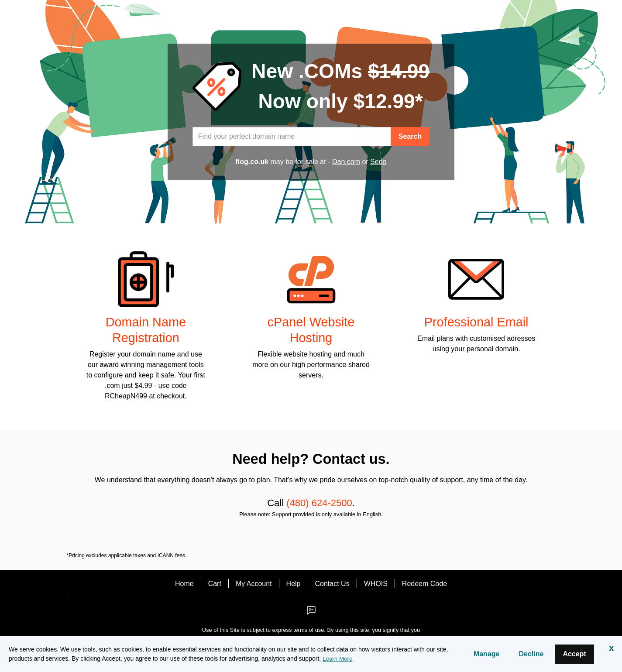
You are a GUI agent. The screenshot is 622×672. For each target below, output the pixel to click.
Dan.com (346, 162)
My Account (254, 584)
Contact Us (332, 584)
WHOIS (376, 584)
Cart (215, 584)
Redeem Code (424, 584)
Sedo (378, 162)
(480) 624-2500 (319, 503)
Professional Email (476, 322)
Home (184, 584)
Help (294, 584)
